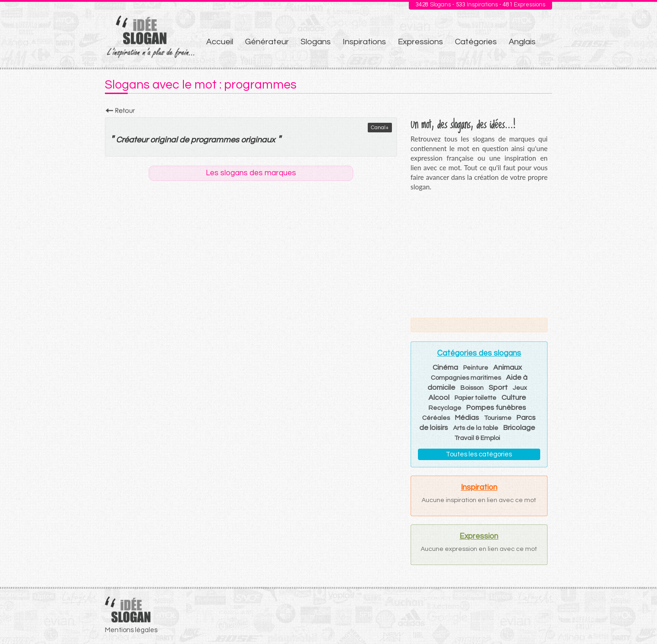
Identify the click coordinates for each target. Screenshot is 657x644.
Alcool (439, 398)
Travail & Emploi (477, 438)
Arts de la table (476, 428)
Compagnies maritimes (466, 378)
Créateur (132, 140)
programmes (215, 140)
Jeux (520, 388)
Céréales (436, 418)
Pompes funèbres (496, 408)
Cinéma (445, 367)
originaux (258, 140)
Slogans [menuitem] (316, 42)
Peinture (476, 368)
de (184, 140)
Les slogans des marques (251, 173)
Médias (467, 418)
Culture (514, 398)
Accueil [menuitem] (220, 42)
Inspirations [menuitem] (364, 42)
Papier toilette (475, 398)
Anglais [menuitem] (522, 42)
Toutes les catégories (479, 454)
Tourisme (498, 418)
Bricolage (519, 428)
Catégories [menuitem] (476, 42)
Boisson (472, 388)
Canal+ (380, 128)
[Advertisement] (479, 254)
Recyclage (445, 408)
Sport (498, 387)
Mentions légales (131, 630)
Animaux (508, 367)
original (164, 140)
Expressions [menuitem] (420, 42)
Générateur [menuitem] (267, 42)
